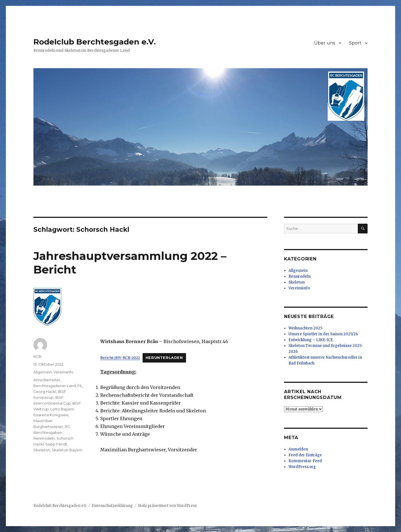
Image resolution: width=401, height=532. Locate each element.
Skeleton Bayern (67, 450)
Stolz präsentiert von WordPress (167, 506)
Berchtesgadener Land (55, 386)
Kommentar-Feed (305, 461)
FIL (80, 386)
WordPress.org (302, 467)
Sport (355, 43)
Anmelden (298, 449)
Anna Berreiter (47, 380)
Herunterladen (164, 358)
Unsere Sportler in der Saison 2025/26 (323, 334)
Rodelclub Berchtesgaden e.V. (95, 42)
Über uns (325, 43)
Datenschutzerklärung (112, 506)
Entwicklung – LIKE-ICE (311, 340)
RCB (37, 356)
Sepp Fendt (56, 444)
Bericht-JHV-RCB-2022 (120, 358)
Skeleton (42, 450)
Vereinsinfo (63, 372)
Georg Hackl (45, 391)
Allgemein (43, 372)
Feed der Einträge (305, 455)
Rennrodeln (44, 438)
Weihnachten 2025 (305, 328)
